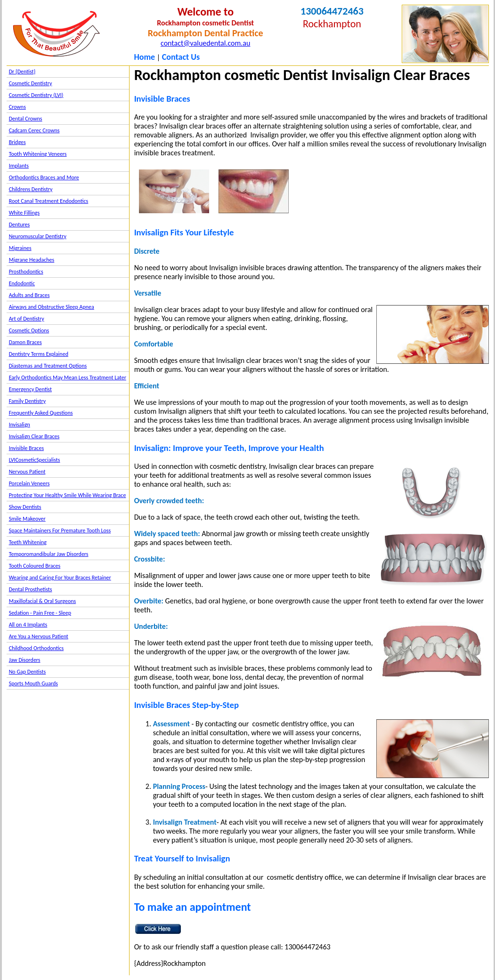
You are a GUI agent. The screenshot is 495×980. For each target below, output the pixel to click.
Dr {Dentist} (22, 72)
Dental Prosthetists (31, 589)
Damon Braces (25, 342)
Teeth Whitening (28, 542)
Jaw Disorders (25, 660)
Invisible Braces (26, 448)
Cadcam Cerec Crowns (34, 130)
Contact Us (181, 57)
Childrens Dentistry (31, 189)
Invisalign (20, 425)
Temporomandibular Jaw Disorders (49, 554)
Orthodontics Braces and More (44, 177)
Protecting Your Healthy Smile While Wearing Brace (68, 495)
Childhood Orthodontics (37, 648)
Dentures (20, 225)
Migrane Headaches (32, 260)
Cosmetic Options (29, 330)
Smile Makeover (27, 519)
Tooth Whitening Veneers (38, 154)
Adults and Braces (29, 295)
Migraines (20, 248)
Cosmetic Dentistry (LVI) (36, 95)
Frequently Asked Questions (41, 413)
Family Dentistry (28, 401)
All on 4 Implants (28, 625)
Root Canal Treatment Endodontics (49, 201)
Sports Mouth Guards (33, 683)
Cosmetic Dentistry (31, 83)
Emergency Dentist (30, 389)
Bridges (17, 142)
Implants (19, 166)
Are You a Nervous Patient (39, 636)
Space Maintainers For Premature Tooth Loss (60, 530)
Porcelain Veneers (29, 483)
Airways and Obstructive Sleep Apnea (52, 307)
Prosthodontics (26, 272)
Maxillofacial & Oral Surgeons (43, 601)
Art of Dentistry (27, 319)
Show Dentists (25, 507)
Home (144, 57)
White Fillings (24, 213)
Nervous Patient (27, 472)
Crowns (17, 107)
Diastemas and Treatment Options (48, 366)
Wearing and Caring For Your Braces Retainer (60, 578)
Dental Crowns (26, 119)
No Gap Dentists (28, 672)
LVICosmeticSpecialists (35, 460)
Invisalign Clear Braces (34, 436)
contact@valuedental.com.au (205, 43)
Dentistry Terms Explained (39, 354)
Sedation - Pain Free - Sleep (40, 613)
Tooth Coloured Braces (35, 566)
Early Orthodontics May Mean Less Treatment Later (68, 378)
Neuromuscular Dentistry (38, 236)
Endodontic (22, 283)
